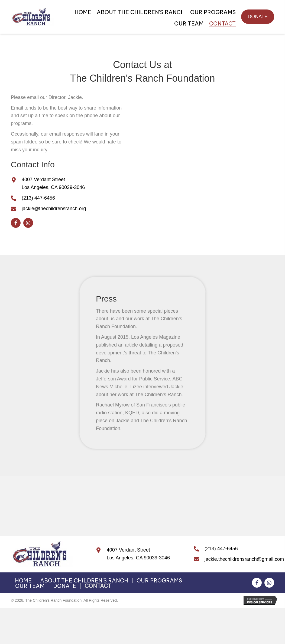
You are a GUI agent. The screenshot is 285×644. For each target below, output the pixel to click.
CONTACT (98, 586)
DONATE (65, 586)
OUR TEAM (30, 586)
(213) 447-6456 (38, 198)
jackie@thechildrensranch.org (54, 209)
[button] (258, 17)
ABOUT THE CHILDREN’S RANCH (84, 581)
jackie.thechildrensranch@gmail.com (244, 559)
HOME (23, 581)
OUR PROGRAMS (159, 581)
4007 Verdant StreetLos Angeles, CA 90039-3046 (138, 554)
